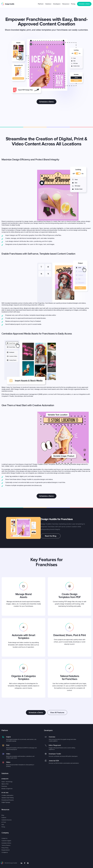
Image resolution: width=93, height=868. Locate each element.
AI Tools (4, 822)
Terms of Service (6, 845)
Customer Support (6, 841)
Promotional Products (8, 800)
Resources (66, 4)
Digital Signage (6, 802)
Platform (41, 4)
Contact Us (4, 838)
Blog (3, 815)
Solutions (48, 4)
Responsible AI (6, 850)
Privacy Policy (5, 848)
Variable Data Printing (8, 798)
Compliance (5, 852)
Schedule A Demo (6, 843)
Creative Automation (7, 795)
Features (4, 818)
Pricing (73, 4)
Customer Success (7, 820)
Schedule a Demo (46, 102)
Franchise (4, 786)
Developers (57, 4)
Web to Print (5, 784)
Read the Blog (51, 536)
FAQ (3, 825)
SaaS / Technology (7, 782)
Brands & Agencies (7, 789)
